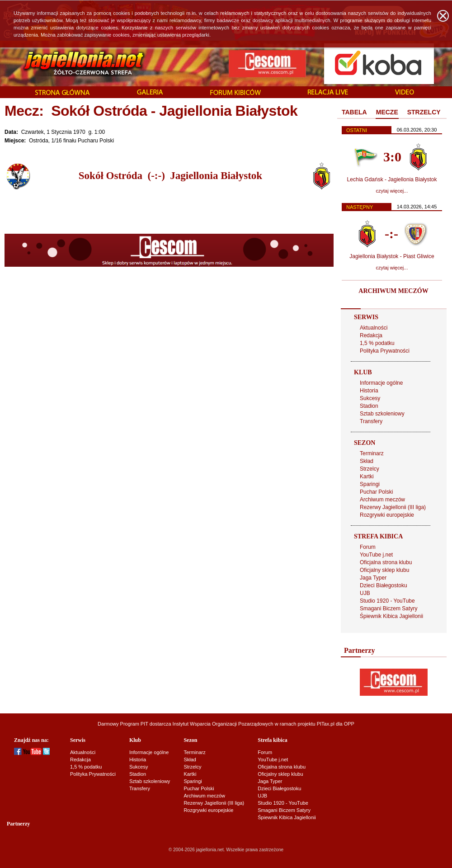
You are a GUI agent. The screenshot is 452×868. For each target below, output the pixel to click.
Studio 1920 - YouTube (387, 601)
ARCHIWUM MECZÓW (393, 291)
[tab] (354, 113)
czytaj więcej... (392, 191)
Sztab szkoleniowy (382, 414)
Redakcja (371, 335)
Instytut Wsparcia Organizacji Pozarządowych (223, 724)
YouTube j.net (376, 555)
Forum (368, 547)
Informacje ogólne (381, 383)
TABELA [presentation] (354, 112)
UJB (365, 593)
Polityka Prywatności (385, 351)
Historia (369, 391)
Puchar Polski (376, 492)
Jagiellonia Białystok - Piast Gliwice (392, 256)
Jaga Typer (373, 578)
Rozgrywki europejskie (387, 515)
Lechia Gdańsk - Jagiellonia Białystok (392, 179)
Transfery (371, 421)
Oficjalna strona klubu (386, 562)
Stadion (369, 406)
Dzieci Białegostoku (384, 585)
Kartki (367, 476)
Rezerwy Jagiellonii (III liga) (393, 507)
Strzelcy (370, 469)
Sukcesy (370, 398)
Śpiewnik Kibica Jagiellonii (391, 616)
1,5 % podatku (377, 343)
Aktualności (374, 328)
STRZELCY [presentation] (424, 112)
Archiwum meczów (382, 500)
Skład (367, 461)
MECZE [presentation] (387, 112)
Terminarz (372, 453)
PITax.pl (326, 724)
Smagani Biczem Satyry (388, 609)
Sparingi (370, 484)
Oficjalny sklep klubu (384, 570)
